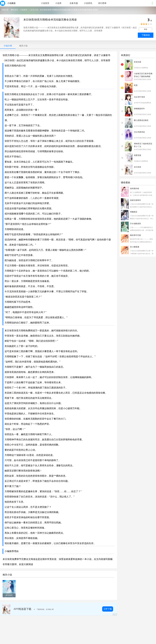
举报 (145, 29)
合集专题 (74, 3)
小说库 (58, 3)
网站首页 (14, 10)
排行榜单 (102, 3)
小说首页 (45, 3)
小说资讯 (88, 3)
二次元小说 (34, 10)
